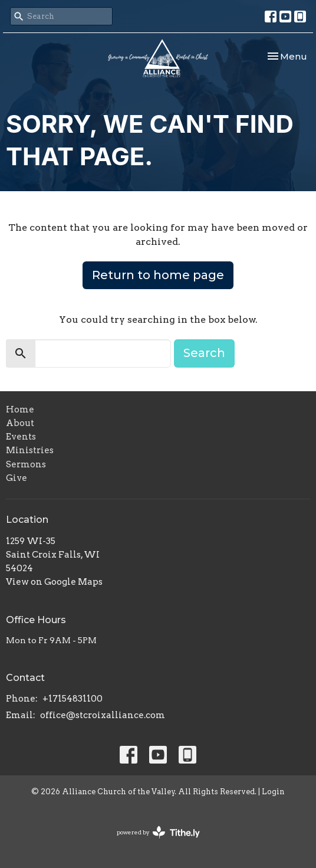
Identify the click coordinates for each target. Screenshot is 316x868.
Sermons (26, 464)
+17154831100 (73, 699)
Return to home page (158, 275)
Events (21, 437)
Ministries (30, 450)
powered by (158, 832)
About (20, 423)
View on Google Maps (54, 582)
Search (204, 353)
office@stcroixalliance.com (103, 715)
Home (20, 410)
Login (273, 792)
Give (17, 478)
